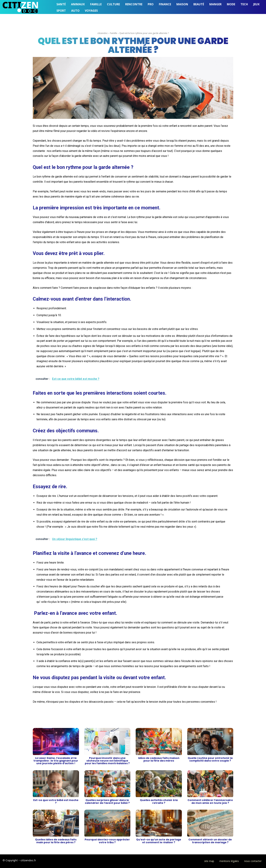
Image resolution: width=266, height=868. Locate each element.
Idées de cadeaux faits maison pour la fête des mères (159, 759)
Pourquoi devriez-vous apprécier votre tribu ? (107, 841)
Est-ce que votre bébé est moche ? (56, 801)
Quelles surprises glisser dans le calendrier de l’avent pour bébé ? (107, 801)
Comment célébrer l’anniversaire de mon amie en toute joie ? (210, 801)
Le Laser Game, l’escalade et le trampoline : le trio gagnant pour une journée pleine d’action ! (56, 761)
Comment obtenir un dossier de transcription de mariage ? (210, 841)
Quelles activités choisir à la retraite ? (159, 801)
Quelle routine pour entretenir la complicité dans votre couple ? (210, 759)
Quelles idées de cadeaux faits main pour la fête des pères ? (56, 841)
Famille (114, 33)
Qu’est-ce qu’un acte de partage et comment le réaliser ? (159, 841)
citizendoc (103, 33)
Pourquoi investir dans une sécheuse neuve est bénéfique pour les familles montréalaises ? (107, 761)
